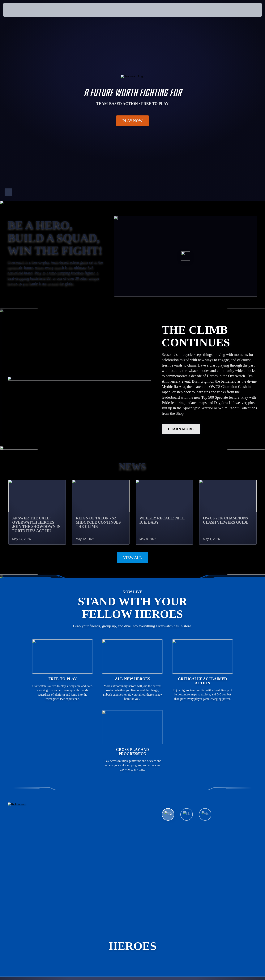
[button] (250, 10)
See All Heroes (184, 827)
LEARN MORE (181, 429)
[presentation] (15, 10)
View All (132, 558)
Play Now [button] (132, 121)
